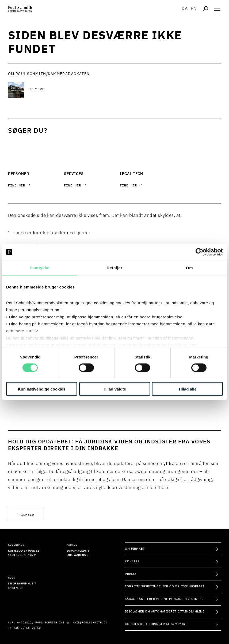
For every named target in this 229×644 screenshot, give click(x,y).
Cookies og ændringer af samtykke (156, 624)
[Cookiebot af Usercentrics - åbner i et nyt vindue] (199, 252)
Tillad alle (187, 389)
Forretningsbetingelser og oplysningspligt (165, 586)
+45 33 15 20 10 (27, 628)
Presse (131, 574)
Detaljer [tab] (114, 268)
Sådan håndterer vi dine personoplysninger (164, 599)
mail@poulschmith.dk (90, 623)
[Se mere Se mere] (72, 90)
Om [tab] (189, 268)
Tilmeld (26, 514)
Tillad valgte (114, 389)
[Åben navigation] (217, 9)
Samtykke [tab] (40, 268)
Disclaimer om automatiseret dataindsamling (165, 612)
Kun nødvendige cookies (42, 389)
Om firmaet (135, 549)
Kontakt (132, 561)
